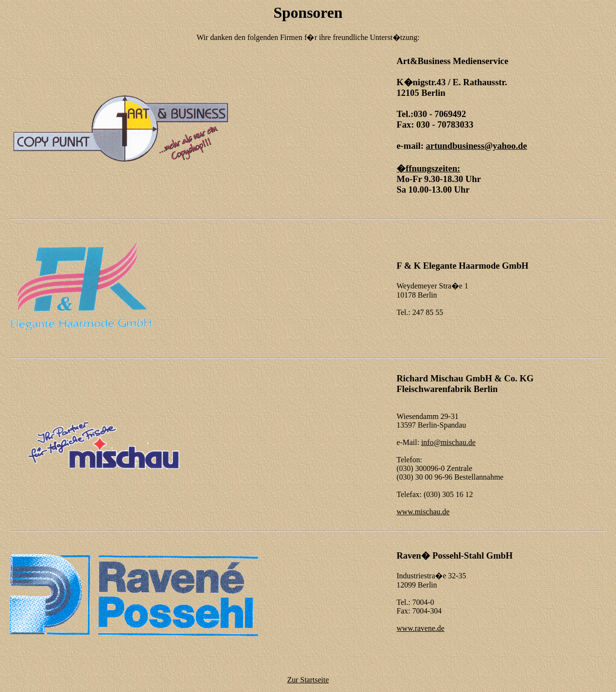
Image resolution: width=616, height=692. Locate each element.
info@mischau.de (448, 442)
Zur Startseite (308, 680)
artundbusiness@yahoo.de (476, 146)
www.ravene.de (420, 628)
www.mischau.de (423, 512)
